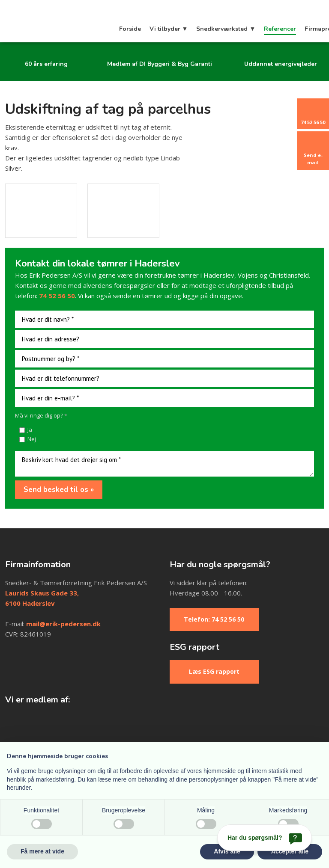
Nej (32, 439)
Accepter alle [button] (290, 851)
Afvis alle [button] (227, 851)
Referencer (280, 29)
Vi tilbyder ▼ (169, 29)
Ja (30, 430)
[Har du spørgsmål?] (265, 838)
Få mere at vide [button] (42, 851)
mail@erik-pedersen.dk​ (63, 624)
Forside (130, 29)
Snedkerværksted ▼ (226, 29)
